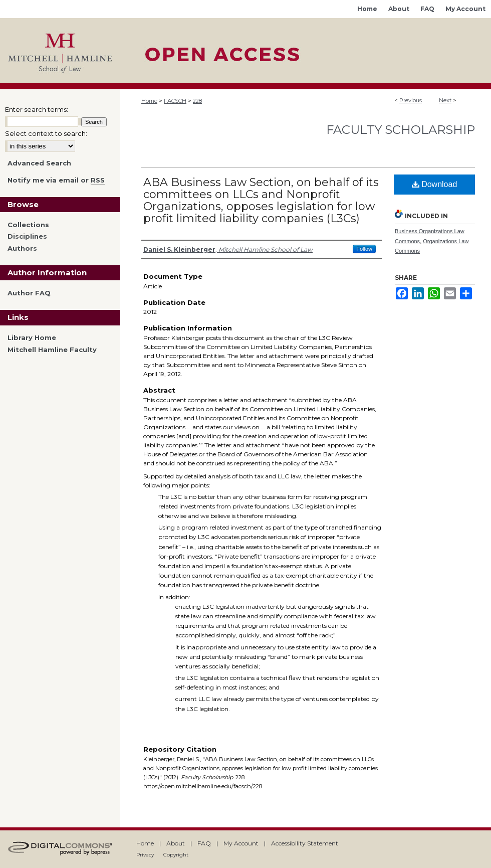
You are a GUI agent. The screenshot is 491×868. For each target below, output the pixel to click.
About (176, 843)
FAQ (204, 843)
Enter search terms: (37, 109)
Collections (28, 225)
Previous (411, 100)
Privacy (145, 855)
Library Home (32, 338)
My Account (241, 843)
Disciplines (27, 236)
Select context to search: (46, 133)
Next (445, 100)
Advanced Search (39, 163)
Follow (364, 249)
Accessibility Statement (305, 843)
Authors (22, 248)
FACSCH (175, 101)
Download (435, 184)
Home (149, 101)
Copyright (176, 855)
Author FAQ (29, 293)
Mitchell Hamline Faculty (52, 350)
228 (197, 101)
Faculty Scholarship (401, 130)
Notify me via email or (56, 181)
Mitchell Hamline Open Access (306, 51)
